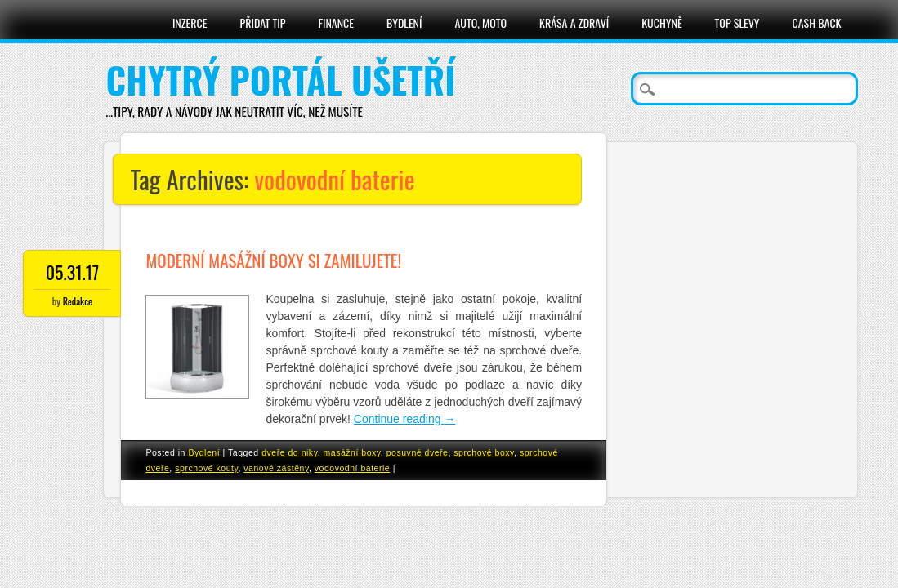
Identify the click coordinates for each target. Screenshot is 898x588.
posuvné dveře (418, 452)
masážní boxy (352, 452)
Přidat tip (262, 22)
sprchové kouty (206, 468)
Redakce (78, 301)
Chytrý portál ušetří (280, 80)
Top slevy (737, 22)
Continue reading (405, 419)
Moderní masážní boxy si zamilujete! (273, 260)
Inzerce (190, 22)
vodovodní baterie (352, 468)
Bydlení (404, 22)
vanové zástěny (276, 468)
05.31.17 (72, 272)
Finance (336, 22)
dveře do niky (290, 452)
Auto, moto (481, 22)
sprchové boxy (484, 452)
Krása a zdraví (574, 22)
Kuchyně (661, 22)
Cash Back (817, 22)
